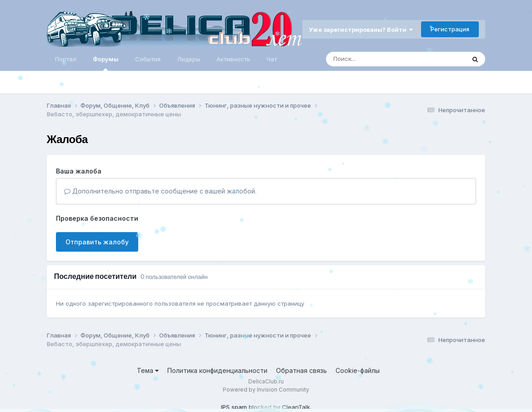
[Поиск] (378, 59)
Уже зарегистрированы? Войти (361, 30)
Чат (272, 59)
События (148, 59)
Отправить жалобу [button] (97, 242)
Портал (66, 59)
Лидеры (188, 59)
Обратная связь (301, 370)
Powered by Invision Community (266, 390)
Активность (233, 59)
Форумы (106, 63)
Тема (148, 370)
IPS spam (234, 407)
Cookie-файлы (358, 370)
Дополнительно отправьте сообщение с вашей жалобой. (160, 191)
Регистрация (450, 29)
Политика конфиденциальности (217, 370)
